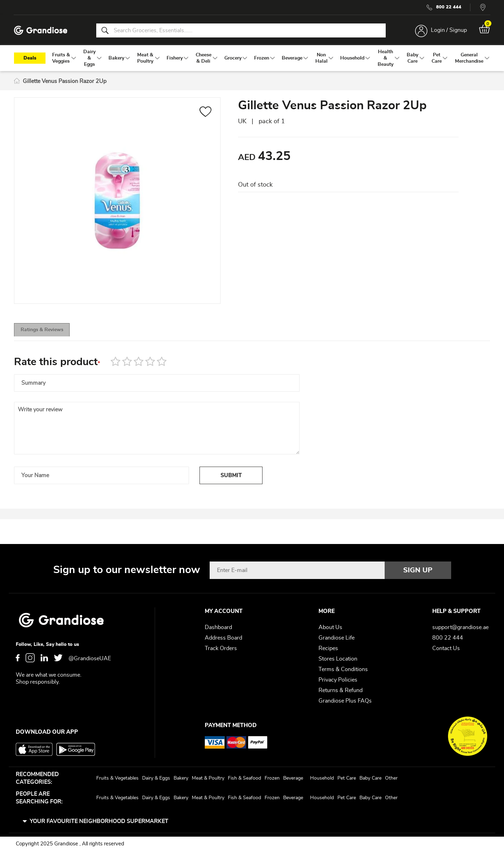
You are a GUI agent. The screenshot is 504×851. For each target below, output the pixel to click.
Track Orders (221, 648)
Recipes (328, 648)
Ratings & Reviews (53, 334)
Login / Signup (447, 31)
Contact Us (446, 648)
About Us (330, 627)
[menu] (252, 60)
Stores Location (338, 659)
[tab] (53, 334)
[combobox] (241, 31)
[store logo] (42, 31)
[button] (206, 114)
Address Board (223, 638)
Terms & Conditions (343, 669)
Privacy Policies (338, 680)
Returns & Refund (341, 690)
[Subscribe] (418, 570)
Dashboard (218, 627)
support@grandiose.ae (460, 627)
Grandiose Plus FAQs (345, 701)
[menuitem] (61, 60)
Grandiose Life (337, 638)
